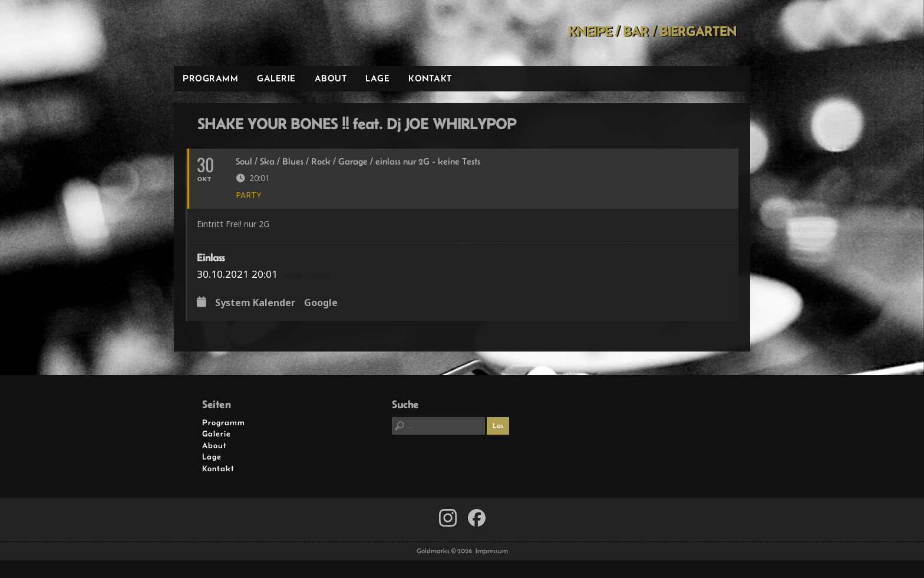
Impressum (492, 551)
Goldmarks (258, 33)
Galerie (276, 78)
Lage (377, 78)
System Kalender (255, 303)
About (331, 78)
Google (321, 303)
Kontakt (430, 78)
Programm (210, 78)
